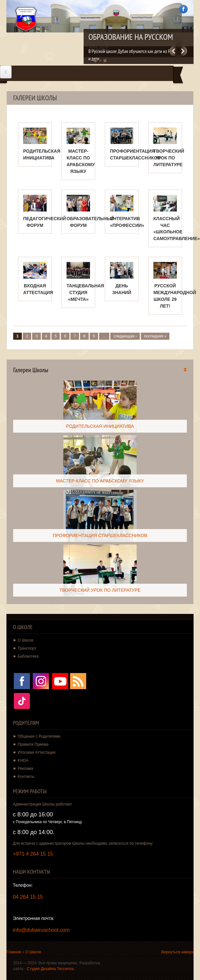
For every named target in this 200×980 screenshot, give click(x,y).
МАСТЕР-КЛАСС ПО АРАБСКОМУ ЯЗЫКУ (100, 481)
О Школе (33, 952)
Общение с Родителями (39, 736)
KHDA (23, 760)
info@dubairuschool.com (41, 930)
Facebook (183, 9)
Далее (183, 51)
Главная (14, 952)
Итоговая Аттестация (37, 752)
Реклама (25, 769)
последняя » (155, 336)
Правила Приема (33, 744)
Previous (174, 51)
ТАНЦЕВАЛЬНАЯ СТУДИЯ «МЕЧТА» (85, 292)
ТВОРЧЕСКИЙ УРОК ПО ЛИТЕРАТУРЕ (169, 158)
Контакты (26, 777)
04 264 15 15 (28, 897)
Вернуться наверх (177, 952)
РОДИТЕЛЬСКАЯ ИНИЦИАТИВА (100, 426)
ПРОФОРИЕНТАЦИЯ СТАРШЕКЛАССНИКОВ (100, 535)
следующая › (125, 336)
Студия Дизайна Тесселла (50, 969)
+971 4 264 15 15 (33, 854)
